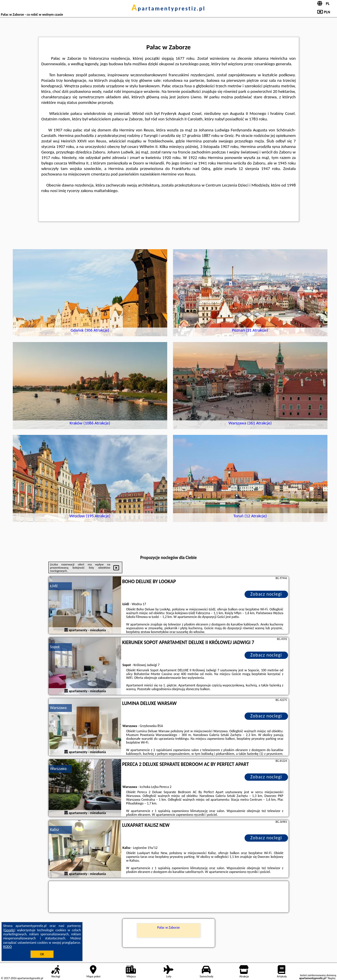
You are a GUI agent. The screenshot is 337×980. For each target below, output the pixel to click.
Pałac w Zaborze (168, 927)
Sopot (55, 647)
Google (9, 930)
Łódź (54, 586)
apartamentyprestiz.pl (168, 8)
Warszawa (58, 708)
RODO (8, 947)
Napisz (332, 978)
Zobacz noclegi (266, 594)
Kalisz (55, 830)
